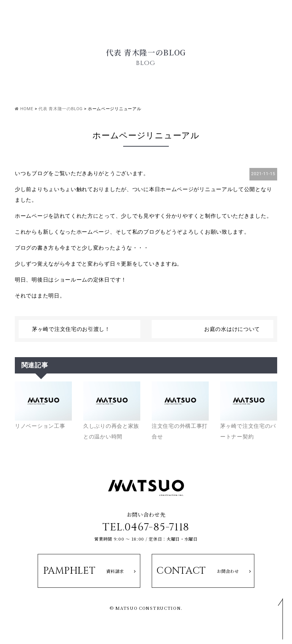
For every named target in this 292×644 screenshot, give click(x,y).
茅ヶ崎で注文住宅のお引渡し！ (71, 329)
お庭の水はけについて (232, 329)
